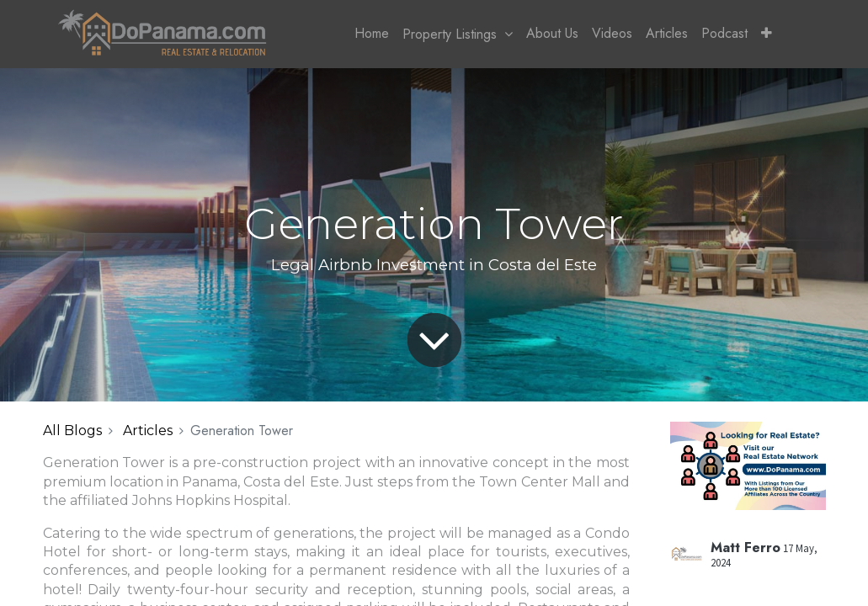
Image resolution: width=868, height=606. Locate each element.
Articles (148, 431)
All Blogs (72, 431)
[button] (767, 34)
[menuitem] (372, 34)
